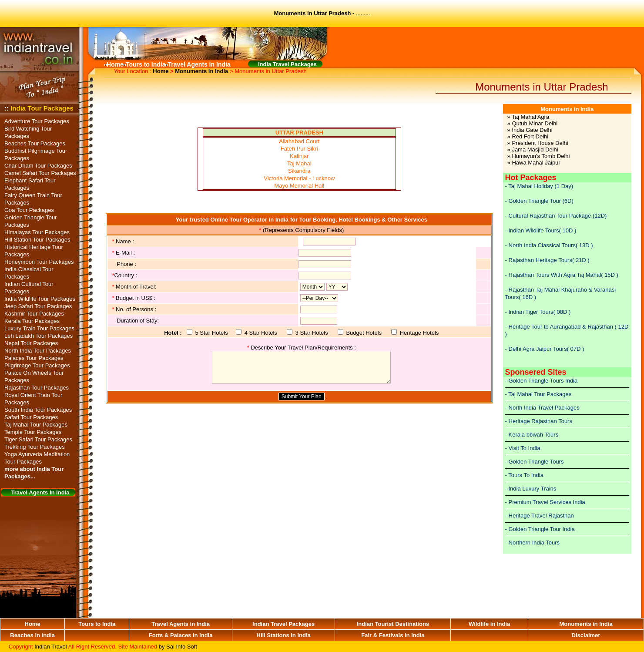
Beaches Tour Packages (35, 143)
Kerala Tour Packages (32, 321)
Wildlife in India (489, 624)
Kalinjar (299, 156)
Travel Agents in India (181, 624)
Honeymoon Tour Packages (39, 262)
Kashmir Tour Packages (34, 314)
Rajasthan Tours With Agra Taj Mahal (555, 275)
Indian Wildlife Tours (534, 230)
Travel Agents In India (40, 492)
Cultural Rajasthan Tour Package (551, 216)
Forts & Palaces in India (181, 635)
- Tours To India (524, 475)
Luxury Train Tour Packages (39, 328)
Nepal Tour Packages (31, 343)
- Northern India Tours (533, 543)
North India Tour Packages (38, 351)
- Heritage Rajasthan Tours (539, 421)
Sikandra (299, 171)
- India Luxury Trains (531, 489)
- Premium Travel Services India (545, 502)
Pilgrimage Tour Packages (37, 365)
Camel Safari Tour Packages (40, 173)
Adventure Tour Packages (37, 121)
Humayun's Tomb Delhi (541, 156)
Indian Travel (50, 647)
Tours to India (97, 624)
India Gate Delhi (532, 130)
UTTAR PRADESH (299, 133)
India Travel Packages (287, 64)
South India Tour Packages (38, 410)
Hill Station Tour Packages (37, 240)
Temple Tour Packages (33, 432)
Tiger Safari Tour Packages (38, 439)
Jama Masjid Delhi (535, 150)
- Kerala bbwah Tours (532, 435)
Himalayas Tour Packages (37, 232)
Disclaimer (586, 635)
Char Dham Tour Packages (38, 166)
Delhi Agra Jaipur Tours (538, 349)
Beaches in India (32, 635)
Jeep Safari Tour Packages (38, 306)
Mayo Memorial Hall (299, 186)
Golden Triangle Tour (535, 201)
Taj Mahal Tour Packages (36, 425)
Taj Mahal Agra (530, 117)
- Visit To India (523, 448)
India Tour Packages (42, 108)
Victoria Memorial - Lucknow (299, 178)
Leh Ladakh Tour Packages (39, 336)
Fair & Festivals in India (393, 635)
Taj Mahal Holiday (531, 186)
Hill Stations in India (284, 635)
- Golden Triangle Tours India (542, 381)
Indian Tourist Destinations (393, 624)
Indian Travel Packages (283, 624)
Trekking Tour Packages (35, 447)
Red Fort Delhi (530, 136)
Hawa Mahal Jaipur (536, 163)
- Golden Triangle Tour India (540, 529)
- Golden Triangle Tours (535, 462)
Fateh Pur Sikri (299, 149)
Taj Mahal (299, 163)
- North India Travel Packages (542, 408)
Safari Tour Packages (31, 417)
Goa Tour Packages (29, 210)
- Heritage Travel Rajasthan (540, 516)
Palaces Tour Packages (34, 358)
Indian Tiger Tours (531, 312)
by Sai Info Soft (178, 647)
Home (161, 71)
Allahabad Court (299, 141)
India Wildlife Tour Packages (40, 299)
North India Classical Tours (542, 245)
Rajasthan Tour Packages (37, 388)
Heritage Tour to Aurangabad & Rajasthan (561, 327)
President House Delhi (540, 143)
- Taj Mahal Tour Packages (538, 394)
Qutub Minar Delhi (535, 123)
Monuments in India (201, 71)
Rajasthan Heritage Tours (540, 260)
